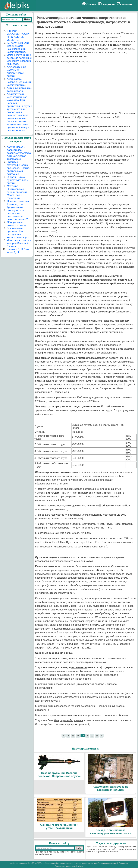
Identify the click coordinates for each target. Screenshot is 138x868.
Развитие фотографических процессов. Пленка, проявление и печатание (18, 168)
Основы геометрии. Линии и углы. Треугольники (18, 204)
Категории (109, 5)
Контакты (127, 5)
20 (92, 736)
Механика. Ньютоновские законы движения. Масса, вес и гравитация (17, 192)
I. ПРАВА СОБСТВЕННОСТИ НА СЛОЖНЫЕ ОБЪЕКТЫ (18, 35)
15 (68, 736)
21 (97, 736)
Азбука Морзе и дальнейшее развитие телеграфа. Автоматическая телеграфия (19, 153)
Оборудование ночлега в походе (17, 224)
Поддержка (124, 863)
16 (73, 736)
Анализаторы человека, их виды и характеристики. (19, 82)
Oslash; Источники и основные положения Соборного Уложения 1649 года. (19, 59)
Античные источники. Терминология (19, 90)
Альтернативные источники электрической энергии (17, 71)
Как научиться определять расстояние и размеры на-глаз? (17, 215)
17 (78, 736)
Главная (91, 5)
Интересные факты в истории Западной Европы (19, 243)
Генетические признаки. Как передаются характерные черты (18, 233)
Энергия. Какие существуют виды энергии (18, 180)
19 (87, 736)
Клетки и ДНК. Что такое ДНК (18, 251)
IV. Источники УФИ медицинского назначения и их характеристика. (18, 47)
